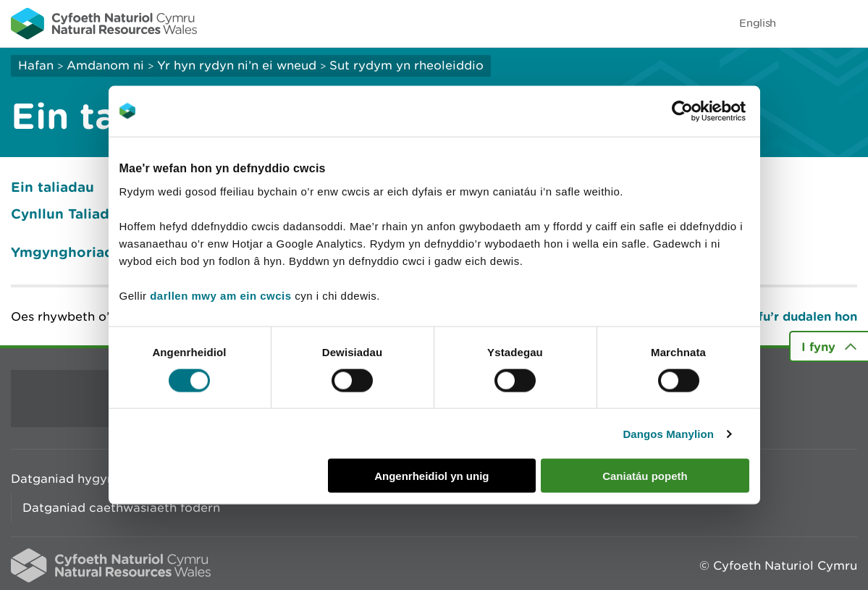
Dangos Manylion (668, 433)
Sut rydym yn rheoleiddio (406, 65)
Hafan (36, 65)
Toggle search (807, 23)
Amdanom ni (105, 65)
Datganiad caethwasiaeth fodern (121, 507)
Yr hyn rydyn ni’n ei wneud (237, 65)
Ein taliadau (52, 187)
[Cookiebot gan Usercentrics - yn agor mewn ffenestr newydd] (707, 111)
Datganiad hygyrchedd (80, 479)
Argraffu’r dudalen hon (788, 316)
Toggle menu (848, 23)
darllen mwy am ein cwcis (220, 296)
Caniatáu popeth (645, 476)
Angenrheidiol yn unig (431, 476)
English (758, 23)
